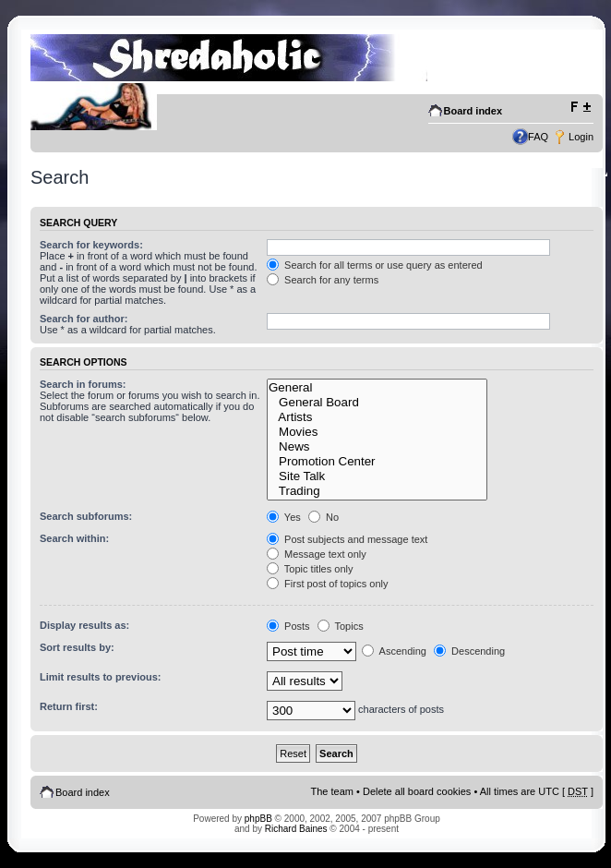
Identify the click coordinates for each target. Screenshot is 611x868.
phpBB (258, 819)
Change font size (580, 107)
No (323, 517)
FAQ (538, 137)
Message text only (317, 554)
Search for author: (84, 319)
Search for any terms (323, 280)
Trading (377, 491)
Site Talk (377, 476)
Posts (288, 626)
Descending (469, 651)
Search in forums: (83, 384)
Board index (473, 111)
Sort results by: (77, 647)
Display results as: (84, 625)
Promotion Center (377, 462)
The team (332, 791)
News (377, 447)
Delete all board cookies (417, 791)
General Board (377, 403)
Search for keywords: (91, 245)
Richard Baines (296, 829)
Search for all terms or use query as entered (375, 265)
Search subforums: (86, 516)
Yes (284, 517)
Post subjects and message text (347, 539)
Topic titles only (310, 569)
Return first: (69, 706)
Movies (377, 432)
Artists (377, 417)
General (377, 388)
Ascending (394, 651)
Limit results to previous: (100, 677)
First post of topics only (328, 584)
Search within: (74, 538)
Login (581, 137)
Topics (341, 626)
